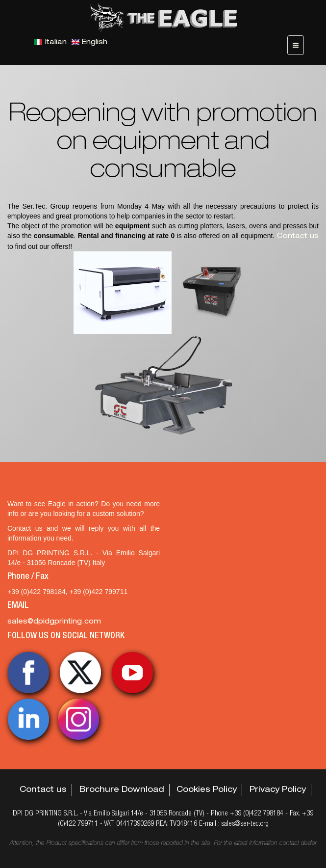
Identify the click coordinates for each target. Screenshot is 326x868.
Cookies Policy (207, 790)
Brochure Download (122, 790)
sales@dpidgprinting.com (54, 622)
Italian (50, 43)
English (89, 43)
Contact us (298, 237)
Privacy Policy (278, 790)
